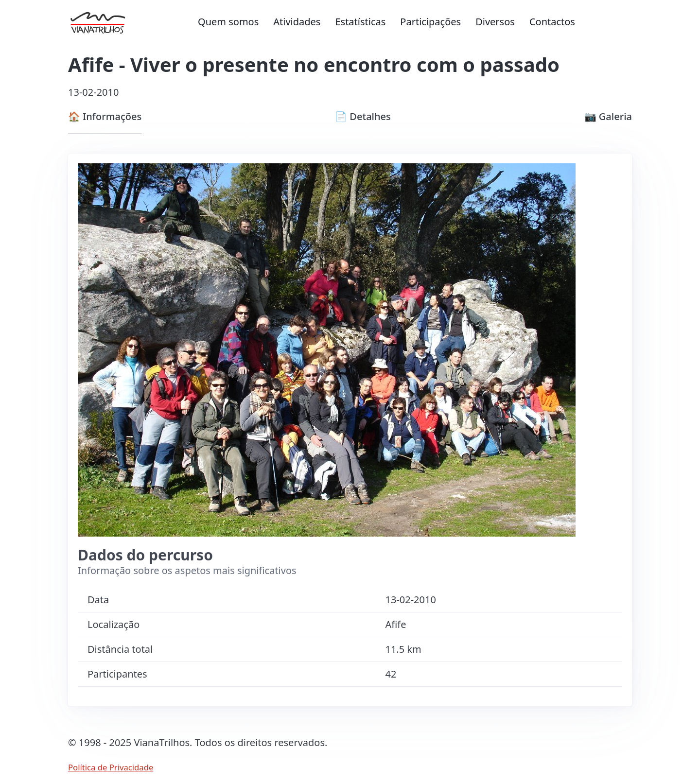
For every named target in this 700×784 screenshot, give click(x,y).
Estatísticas (360, 22)
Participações (430, 22)
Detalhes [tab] (363, 116)
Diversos (495, 22)
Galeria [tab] (608, 116)
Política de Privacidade (111, 767)
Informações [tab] (105, 116)
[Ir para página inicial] (105, 22)
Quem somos (228, 22)
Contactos (552, 22)
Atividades (297, 22)
